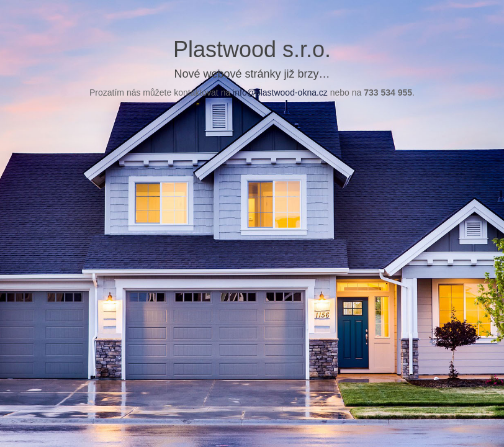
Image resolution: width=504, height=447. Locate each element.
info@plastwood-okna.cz (280, 93)
